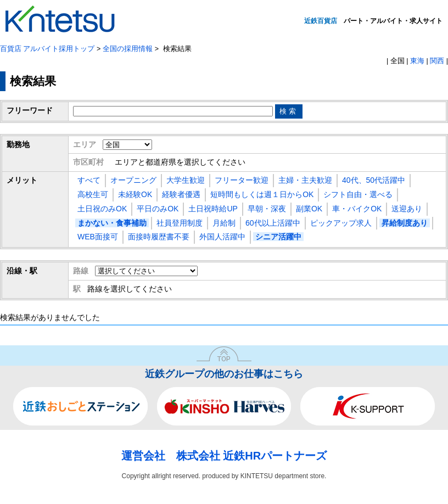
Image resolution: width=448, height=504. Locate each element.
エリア (85, 144)
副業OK (309, 209)
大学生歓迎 (186, 180)
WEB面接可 (98, 237)
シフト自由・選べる (358, 194)
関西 (437, 61)
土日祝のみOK (102, 209)
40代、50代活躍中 (374, 180)
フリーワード (30, 110)
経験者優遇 (181, 194)
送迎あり (407, 209)
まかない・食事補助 (112, 223)
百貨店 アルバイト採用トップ (47, 49)
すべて (89, 180)
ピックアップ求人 (341, 223)
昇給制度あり (405, 223)
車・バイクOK (357, 209)
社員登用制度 (180, 223)
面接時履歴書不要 (159, 237)
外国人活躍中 (222, 237)
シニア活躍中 (278, 237)
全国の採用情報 (128, 49)
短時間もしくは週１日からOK (262, 194)
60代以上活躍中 (273, 223)
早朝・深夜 (267, 209)
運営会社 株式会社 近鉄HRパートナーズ (224, 456)
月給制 (224, 223)
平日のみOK (158, 209)
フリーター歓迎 (242, 180)
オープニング (133, 180)
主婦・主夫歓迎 (305, 180)
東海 (417, 61)
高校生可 (93, 194)
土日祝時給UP (213, 209)
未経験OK (135, 194)
